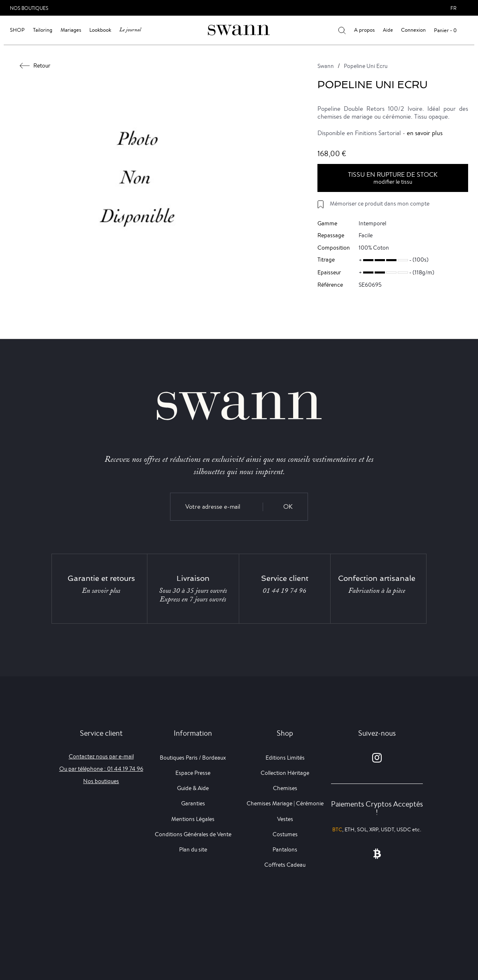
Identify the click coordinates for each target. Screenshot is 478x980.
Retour (35, 65)
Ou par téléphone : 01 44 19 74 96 (101, 769)
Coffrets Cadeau (285, 865)
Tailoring (43, 30)
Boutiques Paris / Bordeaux (193, 758)
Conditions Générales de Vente (193, 834)
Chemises (285, 788)
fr (454, 8)
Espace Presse (193, 773)
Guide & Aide (193, 788)
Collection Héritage (285, 773)
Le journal (130, 30)
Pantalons (285, 849)
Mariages (71, 30)
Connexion (413, 30)
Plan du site (193, 849)
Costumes (285, 834)
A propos (364, 30)
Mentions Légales (193, 819)
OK (288, 506)
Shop (17, 30)
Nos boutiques (101, 781)
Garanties (193, 803)
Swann (326, 66)
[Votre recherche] (342, 30)
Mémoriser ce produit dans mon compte (380, 203)
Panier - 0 (445, 30)
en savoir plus (425, 133)
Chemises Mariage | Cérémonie (285, 803)
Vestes (285, 819)
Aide (388, 30)
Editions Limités (285, 758)
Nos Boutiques (29, 8)
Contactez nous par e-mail (101, 756)
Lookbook (100, 30)
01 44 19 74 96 (284, 591)
